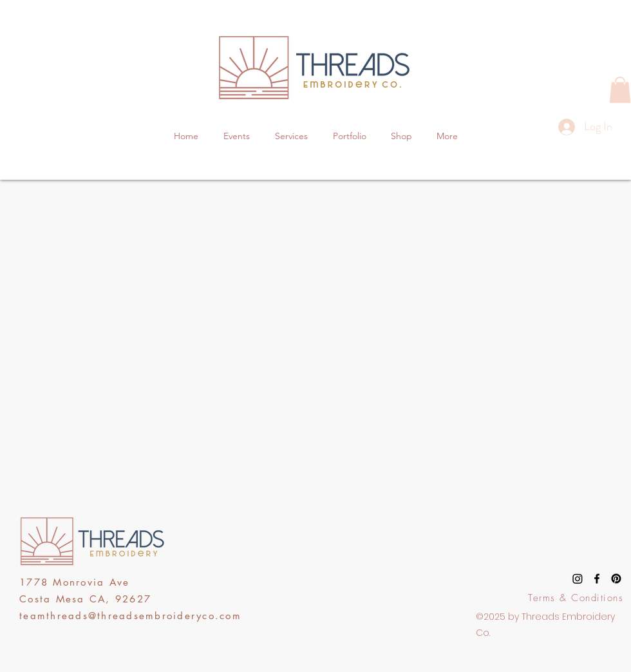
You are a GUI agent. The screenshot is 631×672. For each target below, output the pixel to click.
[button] (620, 90)
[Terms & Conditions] (577, 598)
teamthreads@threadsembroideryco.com (130, 616)
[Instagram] (578, 579)
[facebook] (597, 579)
